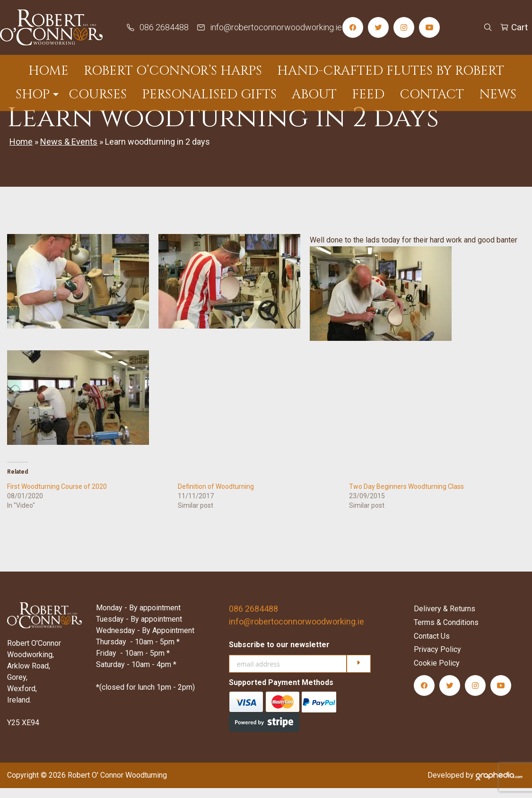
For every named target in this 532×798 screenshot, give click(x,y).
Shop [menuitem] (33, 93)
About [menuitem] (314, 93)
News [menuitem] (498, 93)
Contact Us (432, 646)
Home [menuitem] (48, 70)
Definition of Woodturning (216, 496)
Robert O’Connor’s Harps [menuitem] (173, 70)
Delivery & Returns (445, 619)
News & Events (69, 152)
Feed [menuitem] (368, 93)
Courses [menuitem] (98, 93)
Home (21, 152)
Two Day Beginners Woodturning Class (406, 496)
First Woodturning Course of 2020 (57, 496)
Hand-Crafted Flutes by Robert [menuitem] (391, 70)
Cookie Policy (437, 673)
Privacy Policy (437, 659)
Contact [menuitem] (432, 93)
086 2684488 (253, 618)
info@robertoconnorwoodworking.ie (297, 631)
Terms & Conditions (446, 632)
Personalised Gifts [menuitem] (209, 93)
